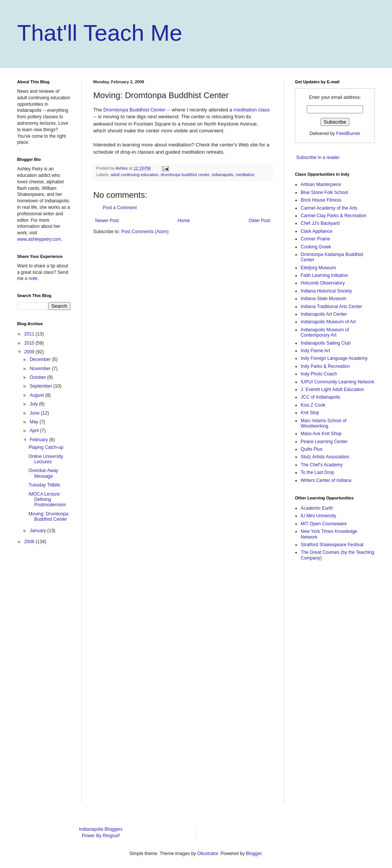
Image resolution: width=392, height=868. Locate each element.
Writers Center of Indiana (326, 480)
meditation (245, 175)
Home (184, 221)
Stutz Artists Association (325, 457)
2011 (30, 334)
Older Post (259, 221)
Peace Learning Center (324, 442)
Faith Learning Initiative (324, 275)
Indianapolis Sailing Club (326, 343)
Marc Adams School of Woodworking (323, 423)
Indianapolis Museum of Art (328, 322)
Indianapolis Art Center (324, 314)
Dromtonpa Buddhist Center (134, 110)
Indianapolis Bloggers (101, 829)
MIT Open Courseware (324, 524)
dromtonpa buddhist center (185, 175)
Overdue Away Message (43, 473)
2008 (30, 542)
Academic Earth (317, 508)
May (35, 422)
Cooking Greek (316, 247)
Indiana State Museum (323, 299)
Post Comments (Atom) (145, 232)
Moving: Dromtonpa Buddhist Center (49, 517)
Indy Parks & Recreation (325, 366)
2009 (30, 352)
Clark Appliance (316, 231)
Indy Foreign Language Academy (334, 358)
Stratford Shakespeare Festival (332, 545)
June (35, 413)
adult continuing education (135, 175)
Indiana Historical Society (326, 291)
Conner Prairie (315, 239)
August (37, 395)
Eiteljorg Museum (318, 268)
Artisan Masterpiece (321, 184)
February (39, 440)
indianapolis (222, 175)
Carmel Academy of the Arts (329, 208)
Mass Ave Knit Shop (321, 434)
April (35, 431)
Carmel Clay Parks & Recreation (334, 216)
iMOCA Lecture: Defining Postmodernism (47, 500)
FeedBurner (348, 134)
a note (31, 278)
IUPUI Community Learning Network (337, 382)
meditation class (252, 110)
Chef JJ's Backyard (320, 223)
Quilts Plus (312, 449)
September (41, 386)
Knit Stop (310, 413)
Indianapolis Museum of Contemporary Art (325, 332)
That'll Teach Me (100, 33)
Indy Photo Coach (319, 374)
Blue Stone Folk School (324, 192)
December (41, 359)
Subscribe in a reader (318, 157)
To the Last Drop (317, 472)
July (34, 404)
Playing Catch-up (46, 447)
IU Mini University (318, 516)
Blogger (254, 854)
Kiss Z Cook (313, 405)
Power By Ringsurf (101, 836)
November (41, 369)
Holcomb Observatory (323, 283)
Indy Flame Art (315, 351)
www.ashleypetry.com (39, 239)
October (38, 377)
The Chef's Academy (322, 465)
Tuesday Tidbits (45, 485)
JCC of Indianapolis (320, 397)
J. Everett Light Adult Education (332, 389)
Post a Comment (120, 208)
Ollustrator (208, 854)
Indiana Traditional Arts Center (331, 307)
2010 (30, 343)
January (38, 531)
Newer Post (107, 221)
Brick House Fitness (321, 200)
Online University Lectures (46, 459)
